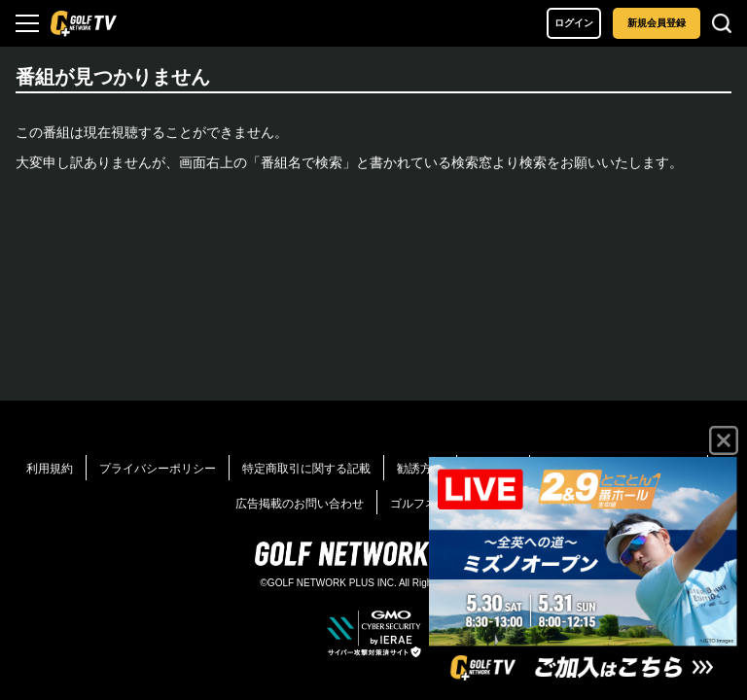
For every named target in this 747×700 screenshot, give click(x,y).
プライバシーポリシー (158, 469)
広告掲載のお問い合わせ (300, 504)
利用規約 (50, 469)
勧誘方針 (420, 469)
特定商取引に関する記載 (306, 469)
